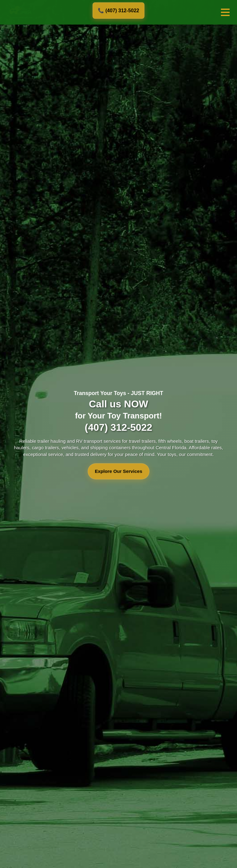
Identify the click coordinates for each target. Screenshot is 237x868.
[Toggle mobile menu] (225, 12)
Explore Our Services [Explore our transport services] (118, 471)
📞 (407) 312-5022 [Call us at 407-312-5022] (118, 10)
